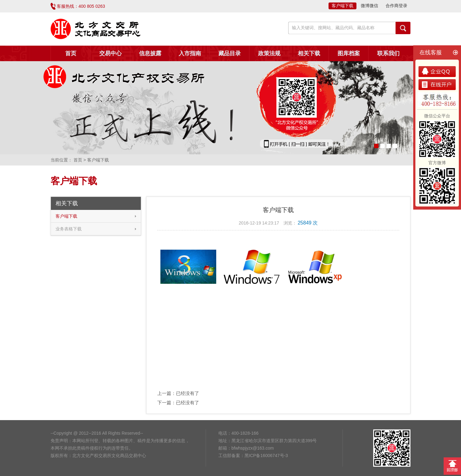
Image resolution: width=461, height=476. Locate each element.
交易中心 (110, 53)
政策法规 (269, 53)
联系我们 (388, 53)
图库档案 (349, 53)
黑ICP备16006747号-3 (266, 456)
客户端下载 (342, 6)
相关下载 (309, 53)
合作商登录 (396, 6)
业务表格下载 (69, 229)
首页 (71, 53)
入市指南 (190, 53)
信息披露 (150, 53)
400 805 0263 (92, 6)
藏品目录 (230, 53)
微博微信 (369, 6)
